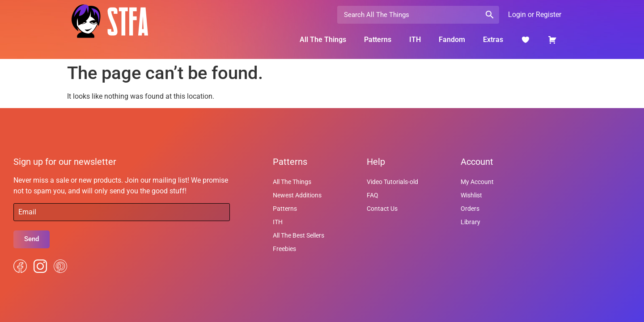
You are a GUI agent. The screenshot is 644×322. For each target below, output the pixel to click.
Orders (470, 209)
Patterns (378, 40)
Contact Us (382, 209)
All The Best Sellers (299, 235)
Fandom (452, 40)
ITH (415, 40)
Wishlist (471, 195)
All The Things (323, 40)
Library (470, 222)
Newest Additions (297, 195)
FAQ (373, 195)
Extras (493, 40)
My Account (477, 182)
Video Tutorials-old (392, 182)
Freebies (284, 249)
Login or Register (535, 15)
